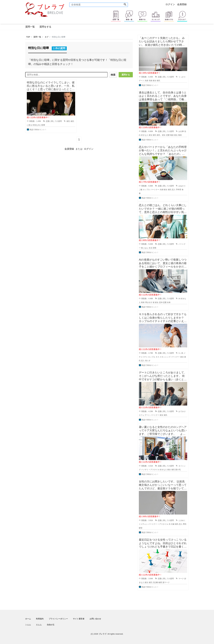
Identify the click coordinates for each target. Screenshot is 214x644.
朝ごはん (145, 248)
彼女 (154, 81)
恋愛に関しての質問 (54, 121)
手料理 (178, 190)
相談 (172, 135)
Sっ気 (181, 353)
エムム (39, 625)
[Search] (125, 5)
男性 (185, 524)
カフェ (141, 415)
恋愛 (168, 135)
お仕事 (181, 131)
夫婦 (146, 81)
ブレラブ (103, 634)
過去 (176, 135)
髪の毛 (178, 470)
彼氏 (68, 121)
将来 (143, 302)
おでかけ (182, 411)
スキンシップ (165, 357)
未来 (169, 302)
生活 (150, 248)
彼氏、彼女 (161, 135)
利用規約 (40, 619)
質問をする (45, 27)
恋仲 (161, 302)
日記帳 (155, 582)
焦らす (148, 361)
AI (179, 299)
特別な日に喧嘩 (39, 125)
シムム (28, 625)
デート (141, 81)
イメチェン (143, 524)
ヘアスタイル (154, 470)
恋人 (174, 190)
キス (158, 357)
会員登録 (182, 4)
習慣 (154, 248)
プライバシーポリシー (58, 619)
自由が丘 (51, 625)
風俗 (180, 135)
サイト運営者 (79, 619)
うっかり (182, 77)
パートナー (155, 190)
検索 (112, 75)
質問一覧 (30, 27)
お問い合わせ (95, 619)
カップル (146, 190)
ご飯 (141, 190)
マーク (181, 579)
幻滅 (173, 524)
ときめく (182, 520)
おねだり (182, 186)
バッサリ (145, 470)
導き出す (149, 302)
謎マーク (166, 582)
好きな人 (145, 135)
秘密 (160, 582)
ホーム (28, 619)
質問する (126, 75)
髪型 (141, 528)
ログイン (170, 4)
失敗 (150, 81)
